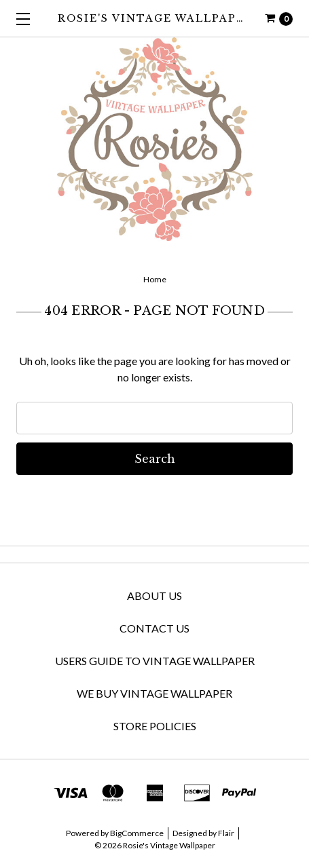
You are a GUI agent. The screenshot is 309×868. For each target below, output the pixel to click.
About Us (154, 596)
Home (155, 279)
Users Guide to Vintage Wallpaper (155, 661)
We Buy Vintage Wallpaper (154, 693)
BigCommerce (137, 833)
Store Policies (155, 726)
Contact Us (154, 628)
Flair (226, 833)
